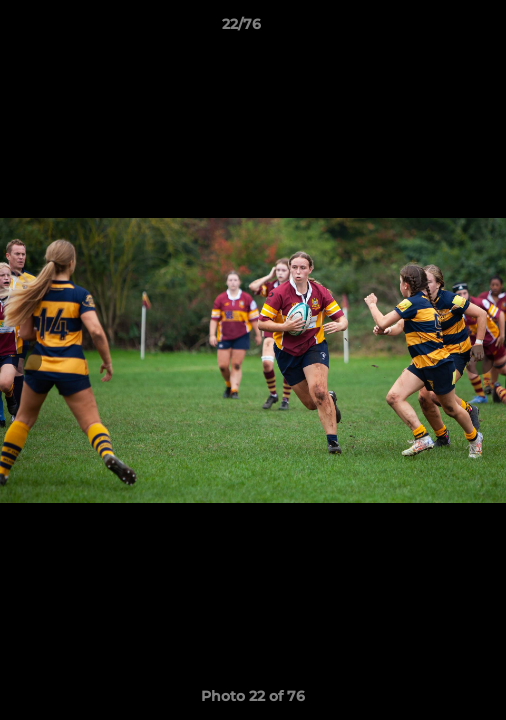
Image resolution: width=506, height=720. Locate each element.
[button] (434, 29)
